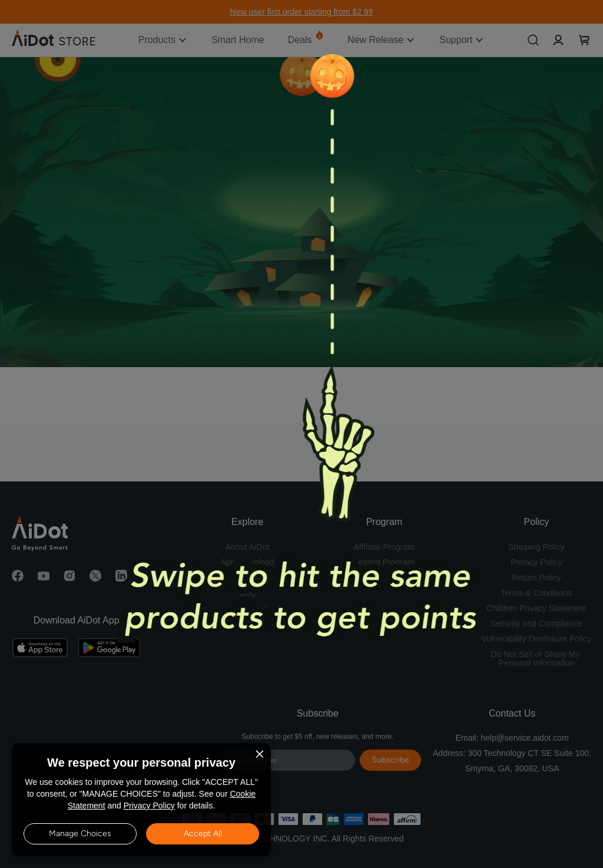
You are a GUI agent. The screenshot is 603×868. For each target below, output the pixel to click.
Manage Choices (80, 834)
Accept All (203, 834)
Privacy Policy (149, 806)
